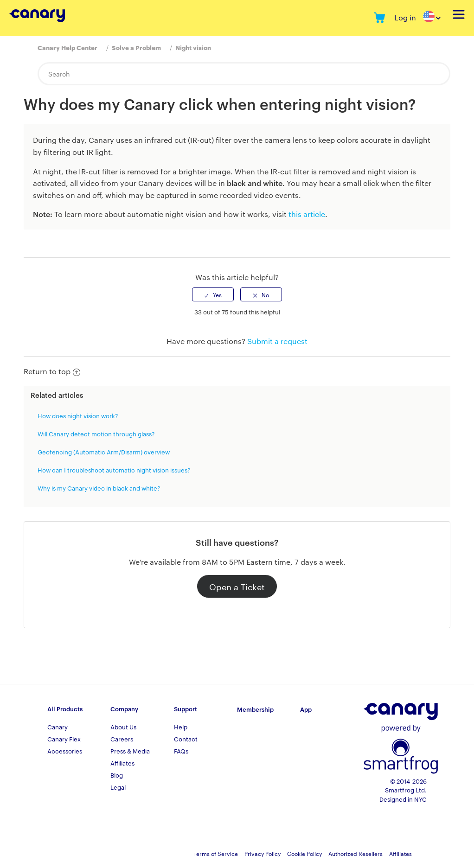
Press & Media (130, 751)
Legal (118, 787)
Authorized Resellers (355, 853)
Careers (122, 739)
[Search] (244, 74)
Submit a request (277, 341)
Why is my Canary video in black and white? (99, 488)
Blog (117, 775)
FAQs (181, 751)
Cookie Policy (304, 853)
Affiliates (122, 763)
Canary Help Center (67, 47)
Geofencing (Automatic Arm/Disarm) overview (104, 452)
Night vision (193, 47)
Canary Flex (64, 739)
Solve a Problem (136, 47)
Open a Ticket (237, 586)
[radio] (213, 294)
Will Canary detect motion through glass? (96, 434)
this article (307, 214)
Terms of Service (216, 853)
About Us (123, 727)
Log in (405, 17)
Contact (186, 739)
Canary (58, 727)
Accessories (65, 751)
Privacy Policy (263, 853)
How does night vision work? (78, 415)
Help (181, 727)
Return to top (52, 371)
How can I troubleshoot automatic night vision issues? (114, 470)
